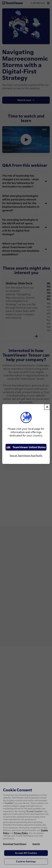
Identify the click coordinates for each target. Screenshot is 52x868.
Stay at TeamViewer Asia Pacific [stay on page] (26, 456)
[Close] (47, 407)
